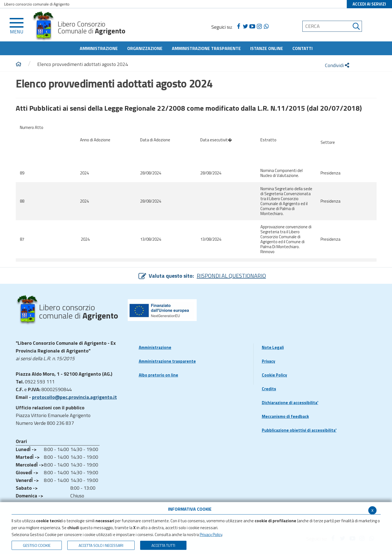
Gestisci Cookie (37, 545)
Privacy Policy (211, 535)
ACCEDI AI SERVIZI (369, 4)
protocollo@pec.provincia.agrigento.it (74, 397)
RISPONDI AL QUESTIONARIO (231, 276)
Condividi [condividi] (337, 65)
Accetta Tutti (163, 545)
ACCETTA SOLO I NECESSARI (101, 545)
